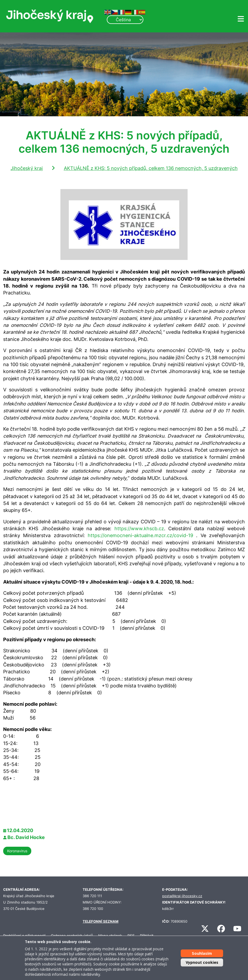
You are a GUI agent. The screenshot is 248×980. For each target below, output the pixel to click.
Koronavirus (17, 851)
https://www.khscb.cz (139, 528)
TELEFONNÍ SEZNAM (101, 921)
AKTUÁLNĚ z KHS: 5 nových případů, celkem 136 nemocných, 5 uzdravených (151, 168)
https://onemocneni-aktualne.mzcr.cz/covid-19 (140, 535)
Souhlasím (202, 953)
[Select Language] (125, 20)
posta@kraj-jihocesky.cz (182, 896)
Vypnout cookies (202, 962)
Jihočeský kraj (27, 168)
